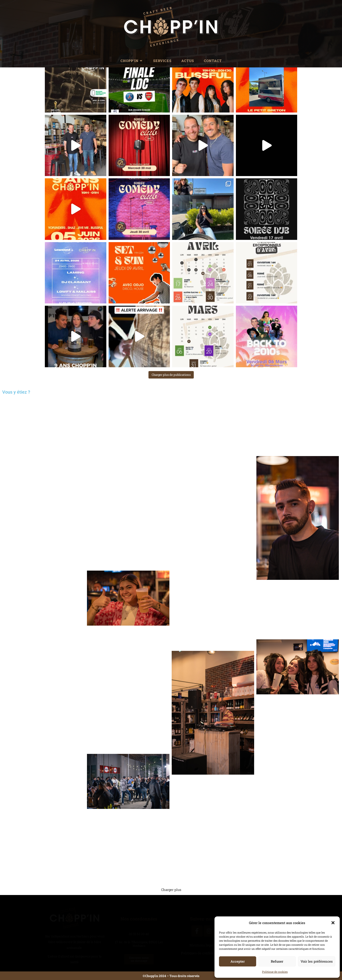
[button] (333, 923)
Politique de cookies (275, 972)
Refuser (277, 961)
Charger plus (171, 890)
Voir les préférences (317, 961)
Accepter (238, 961)
